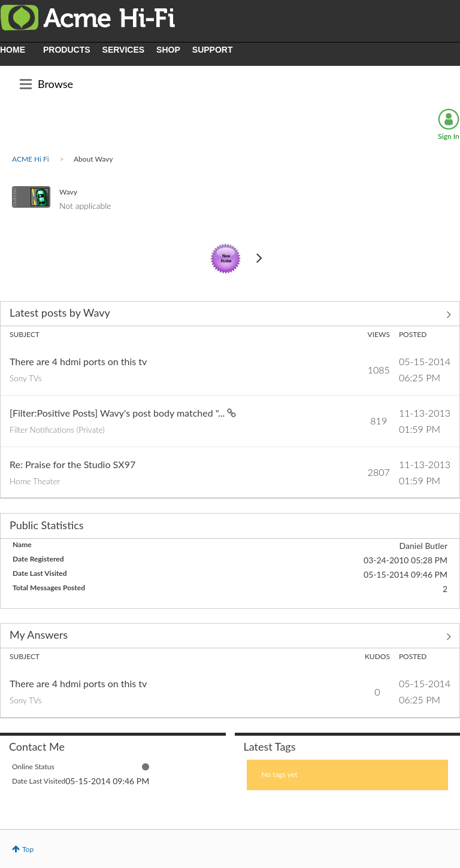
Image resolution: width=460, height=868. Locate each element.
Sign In (448, 136)
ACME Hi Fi (31, 159)
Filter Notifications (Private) (57, 430)
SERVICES (124, 50)
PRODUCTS (67, 50)
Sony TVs (26, 378)
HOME (13, 50)
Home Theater (35, 481)
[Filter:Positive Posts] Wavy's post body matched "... (118, 413)
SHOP (168, 50)
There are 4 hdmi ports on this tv (78, 361)
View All (230, 315)
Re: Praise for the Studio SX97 (72, 464)
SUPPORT (213, 50)
